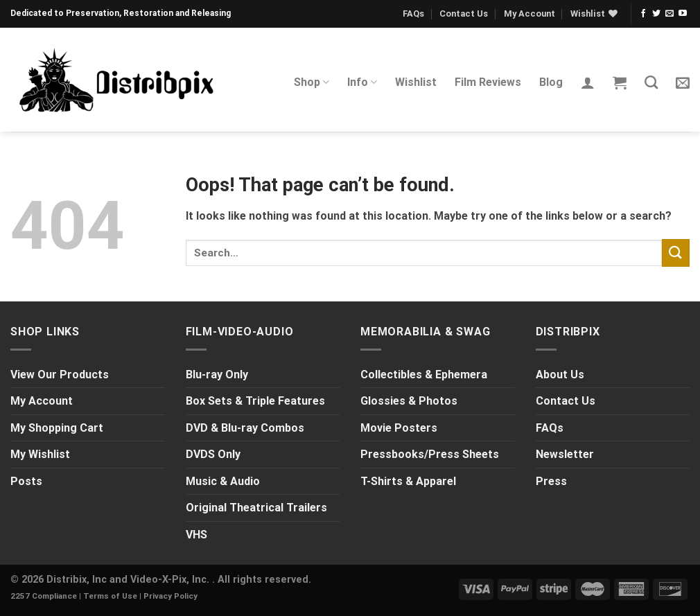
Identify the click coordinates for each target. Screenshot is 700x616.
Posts (26, 481)
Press (551, 481)
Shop (312, 82)
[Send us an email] (670, 14)
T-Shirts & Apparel (408, 481)
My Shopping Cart (57, 428)
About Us (560, 375)
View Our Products (60, 375)
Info (362, 82)
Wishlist (416, 82)
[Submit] (676, 253)
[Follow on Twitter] (656, 14)
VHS (196, 535)
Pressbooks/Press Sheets (430, 454)
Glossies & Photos (409, 401)
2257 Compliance (44, 596)
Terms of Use (110, 596)
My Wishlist (40, 454)
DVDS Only (213, 454)
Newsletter (565, 454)
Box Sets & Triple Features (255, 401)
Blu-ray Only (217, 375)
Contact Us (464, 14)
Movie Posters (399, 428)
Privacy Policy (170, 596)
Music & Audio (223, 481)
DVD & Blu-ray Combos (245, 428)
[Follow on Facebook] (643, 14)
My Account (530, 14)
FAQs (413, 14)
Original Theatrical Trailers (256, 508)
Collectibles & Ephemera (424, 375)
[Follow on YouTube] (683, 14)
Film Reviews (488, 82)
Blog (551, 82)
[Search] (651, 82)
